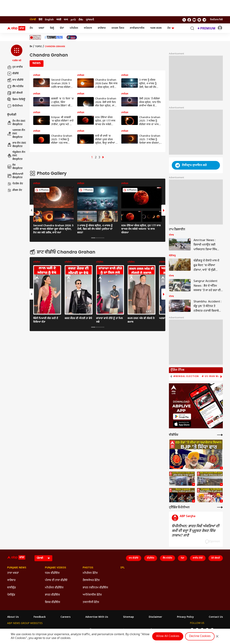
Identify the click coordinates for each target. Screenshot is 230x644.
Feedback (40, 617)
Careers (65, 617)
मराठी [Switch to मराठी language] (59, 20)
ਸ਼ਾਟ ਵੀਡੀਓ (15, 80)
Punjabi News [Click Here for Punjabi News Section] (17, 568)
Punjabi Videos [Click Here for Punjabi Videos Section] (56, 568)
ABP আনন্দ (59, 630)
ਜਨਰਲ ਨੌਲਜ (118, 28)
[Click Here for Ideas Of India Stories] (35, 37)
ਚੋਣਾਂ (62, 28)
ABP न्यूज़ (46, 630)
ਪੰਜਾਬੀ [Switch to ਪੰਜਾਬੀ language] (33, 20)
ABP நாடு (135, 630)
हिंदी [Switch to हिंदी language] (40, 20)
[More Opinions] (220, 507)
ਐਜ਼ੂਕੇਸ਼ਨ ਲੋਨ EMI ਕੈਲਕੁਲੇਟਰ (16, 156)
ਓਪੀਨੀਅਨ (15, 106)
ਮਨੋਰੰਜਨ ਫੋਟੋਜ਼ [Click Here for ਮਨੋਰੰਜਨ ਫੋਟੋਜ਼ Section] (90, 573)
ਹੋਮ (31, 28)
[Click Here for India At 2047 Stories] (72, 37)
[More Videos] (220, 435)
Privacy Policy (185, 617)
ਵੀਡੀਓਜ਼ (151, 558)
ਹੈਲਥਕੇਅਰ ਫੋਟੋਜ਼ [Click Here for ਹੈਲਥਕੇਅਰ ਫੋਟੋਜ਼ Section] (91, 580)
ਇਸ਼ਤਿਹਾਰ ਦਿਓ (216, 20)
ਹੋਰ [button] (171, 28)
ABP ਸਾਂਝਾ (121, 630)
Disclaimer (155, 617)
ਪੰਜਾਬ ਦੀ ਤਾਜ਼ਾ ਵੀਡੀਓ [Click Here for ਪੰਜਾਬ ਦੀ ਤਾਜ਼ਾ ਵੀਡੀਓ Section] (56, 580)
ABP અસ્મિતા (88, 630)
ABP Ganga (106, 630)
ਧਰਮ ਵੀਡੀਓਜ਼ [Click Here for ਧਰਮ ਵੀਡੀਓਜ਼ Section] (52, 573)
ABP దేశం (149, 630)
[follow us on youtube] (194, 20)
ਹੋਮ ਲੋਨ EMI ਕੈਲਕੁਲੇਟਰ (16, 123)
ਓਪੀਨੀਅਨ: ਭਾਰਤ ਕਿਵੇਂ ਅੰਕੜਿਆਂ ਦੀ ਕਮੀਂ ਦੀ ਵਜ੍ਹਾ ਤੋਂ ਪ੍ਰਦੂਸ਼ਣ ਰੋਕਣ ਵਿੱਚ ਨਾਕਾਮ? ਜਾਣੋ (195, 531)
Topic (39, 47)
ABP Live (32, 630)
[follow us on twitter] (184, 20)
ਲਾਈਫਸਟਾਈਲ (137, 28)
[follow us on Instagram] (199, 20)
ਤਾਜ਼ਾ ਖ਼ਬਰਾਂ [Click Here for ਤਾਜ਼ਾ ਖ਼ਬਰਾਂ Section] (13, 573)
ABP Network (15, 630)
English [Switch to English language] (49, 20)
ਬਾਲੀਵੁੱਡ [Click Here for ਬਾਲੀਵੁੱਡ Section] (11, 588)
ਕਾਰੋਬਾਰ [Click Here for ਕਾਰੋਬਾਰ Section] (11, 580)
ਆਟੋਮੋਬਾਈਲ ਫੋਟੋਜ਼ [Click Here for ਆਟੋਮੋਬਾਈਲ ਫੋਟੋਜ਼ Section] (92, 595)
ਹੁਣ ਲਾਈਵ (15, 67)
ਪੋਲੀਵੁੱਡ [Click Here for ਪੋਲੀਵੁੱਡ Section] (11, 595)
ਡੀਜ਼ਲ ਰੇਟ (15, 190)
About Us (13, 617)
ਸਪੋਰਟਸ (88, 28)
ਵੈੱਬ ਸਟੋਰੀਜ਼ (15, 87)
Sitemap (128, 617)
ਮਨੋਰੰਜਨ (74, 28)
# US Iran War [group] (211, 376)
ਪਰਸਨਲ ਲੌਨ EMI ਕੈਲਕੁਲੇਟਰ (16, 134)
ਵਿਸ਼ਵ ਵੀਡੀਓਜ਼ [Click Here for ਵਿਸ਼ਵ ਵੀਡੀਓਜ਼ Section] (52, 602)
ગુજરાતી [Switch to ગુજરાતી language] (90, 20)
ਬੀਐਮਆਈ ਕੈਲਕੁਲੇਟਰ (15, 176)
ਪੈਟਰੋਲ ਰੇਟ (15, 184)
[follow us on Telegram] (204, 20)
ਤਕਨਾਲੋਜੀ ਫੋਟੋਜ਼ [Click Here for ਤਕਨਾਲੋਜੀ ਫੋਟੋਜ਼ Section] (91, 602)
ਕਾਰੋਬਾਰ (102, 28)
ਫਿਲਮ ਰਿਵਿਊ (16, 100)
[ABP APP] (182, 417)
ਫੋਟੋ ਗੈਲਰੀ (15, 93)
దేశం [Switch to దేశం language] (81, 20)
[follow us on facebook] (189, 20)
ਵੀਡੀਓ (13, 74)
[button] (17, 53)
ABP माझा (73, 630)
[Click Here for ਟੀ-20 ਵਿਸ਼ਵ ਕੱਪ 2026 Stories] (54, 37)
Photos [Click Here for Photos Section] (88, 568)
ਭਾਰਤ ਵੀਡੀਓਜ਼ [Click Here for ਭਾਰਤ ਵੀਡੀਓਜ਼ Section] (52, 595)
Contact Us (216, 617)
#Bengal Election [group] (186, 376)
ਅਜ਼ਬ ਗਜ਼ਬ (156, 28)
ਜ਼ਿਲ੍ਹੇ (52, 28)
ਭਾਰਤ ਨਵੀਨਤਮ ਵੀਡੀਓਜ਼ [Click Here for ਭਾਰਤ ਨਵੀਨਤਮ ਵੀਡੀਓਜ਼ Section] (95, 588)
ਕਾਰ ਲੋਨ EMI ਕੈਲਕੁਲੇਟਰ (17, 145)
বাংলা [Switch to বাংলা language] (66, 20)
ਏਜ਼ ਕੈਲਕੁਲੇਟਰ (15, 167)
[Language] (43, 558)
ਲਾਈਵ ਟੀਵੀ (198, 558)
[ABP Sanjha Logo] (17, 28)
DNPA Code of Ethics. (49, 637)
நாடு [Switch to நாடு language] (73, 20)
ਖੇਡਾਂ (182, 558)
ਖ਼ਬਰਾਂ (41, 28)
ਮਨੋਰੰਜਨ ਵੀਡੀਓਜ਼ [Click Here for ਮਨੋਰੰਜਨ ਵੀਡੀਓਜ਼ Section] (54, 588)
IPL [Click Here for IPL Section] (123, 568)
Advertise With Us (97, 617)
